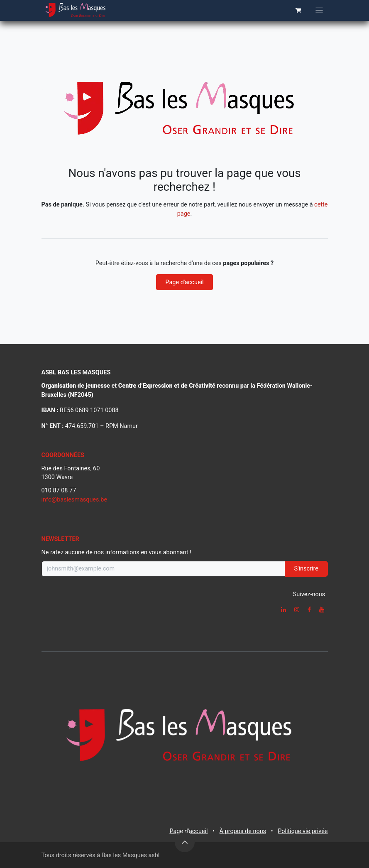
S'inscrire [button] (306, 569)
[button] (185, 842)
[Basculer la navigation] (319, 10)
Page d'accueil (184, 282)
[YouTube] (322, 610)
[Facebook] (309, 610)
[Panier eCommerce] (298, 11)
